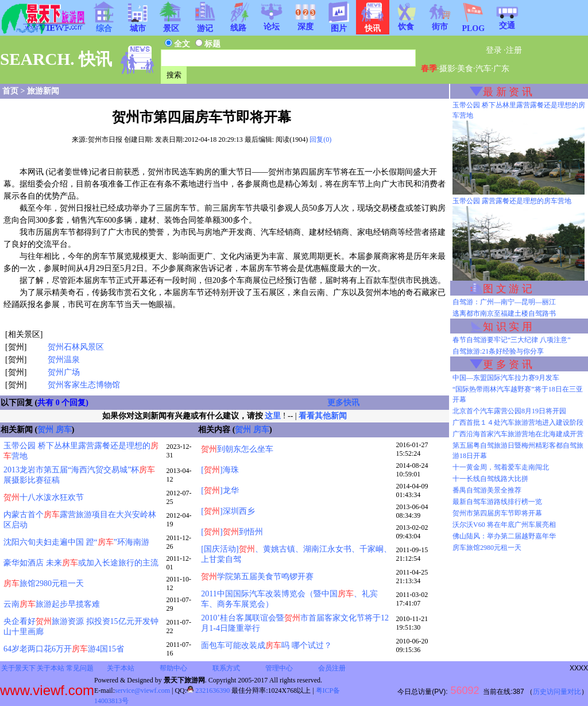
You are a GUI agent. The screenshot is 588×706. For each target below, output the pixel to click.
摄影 (447, 69)
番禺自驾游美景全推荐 (487, 490)
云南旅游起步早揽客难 (52, 604)
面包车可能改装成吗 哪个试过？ (266, 645)
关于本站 (51, 668)
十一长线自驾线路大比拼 (490, 479)
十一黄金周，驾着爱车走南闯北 (501, 467)
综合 (104, 25)
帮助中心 (173, 668)
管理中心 (279, 668)
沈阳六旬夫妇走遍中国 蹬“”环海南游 (76, 542)
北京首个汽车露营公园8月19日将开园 (509, 411)
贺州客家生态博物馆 (84, 385)
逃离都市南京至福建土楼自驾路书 (504, 313)
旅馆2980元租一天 (44, 583)
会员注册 (332, 668)
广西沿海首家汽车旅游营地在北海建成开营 (518, 434)
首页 (10, 91)
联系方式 (226, 668)
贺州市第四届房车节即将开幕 (497, 513)
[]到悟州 (232, 532)
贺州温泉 (64, 360)
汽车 (483, 69)
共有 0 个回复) (63, 403)
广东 (501, 69)
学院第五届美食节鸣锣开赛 (257, 577)
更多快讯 (343, 403)
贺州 (45, 430)
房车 (64, 430)
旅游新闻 (43, 91)
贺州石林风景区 (76, 347)
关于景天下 (18, 668)
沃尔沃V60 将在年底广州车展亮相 (504, 525)
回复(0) (320, 139)
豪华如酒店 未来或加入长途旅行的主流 (81, 563)
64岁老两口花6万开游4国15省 (64, 649)
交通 (507, 22)
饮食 (406, 23)
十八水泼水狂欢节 (44, 497)
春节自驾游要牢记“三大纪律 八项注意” (512, 340)
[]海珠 (220, 470)
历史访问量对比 (557, 692)
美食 (465, 69)
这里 (273, 416)
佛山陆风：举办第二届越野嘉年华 (504, 536)
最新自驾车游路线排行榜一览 (497, 502)
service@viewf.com (142, 691)
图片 (339, 25)
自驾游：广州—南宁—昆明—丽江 (504, 302)
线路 (238, 24)
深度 (305, 23)
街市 (440, 23)
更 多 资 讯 (508, 364)
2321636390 (208, 691)
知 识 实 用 (508, 327)
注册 (514, 50)
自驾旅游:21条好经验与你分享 (498, 351)
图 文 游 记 (508, 289)
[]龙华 (220, 490)
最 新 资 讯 (508, 92)
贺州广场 (64, 372)
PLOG (473, 25)
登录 (494, 50)
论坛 (272, 23)
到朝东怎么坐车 (237, 449)
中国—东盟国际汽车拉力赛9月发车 (506, 378)
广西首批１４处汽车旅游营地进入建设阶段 (518, 422)
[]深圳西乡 (228, 511)
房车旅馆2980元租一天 (487, 548)
